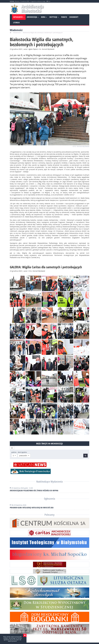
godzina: (14, 452)
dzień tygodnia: (22, 452)
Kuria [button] (44, 17)
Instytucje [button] (54, 17)
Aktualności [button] (19, 17)
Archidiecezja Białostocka (33, 9)
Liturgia (16, 23)
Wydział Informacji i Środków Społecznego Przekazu (47, 639)
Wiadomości (17, 33)
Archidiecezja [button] (33, 17)
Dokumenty (74, 17)
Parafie (64, 17)
